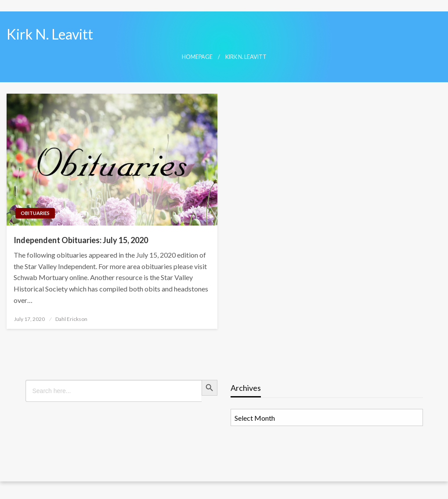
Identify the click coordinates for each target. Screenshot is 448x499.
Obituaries (35, 213)
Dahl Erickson (71, 319)
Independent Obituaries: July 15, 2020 (81, 240)
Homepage (197, 57)
